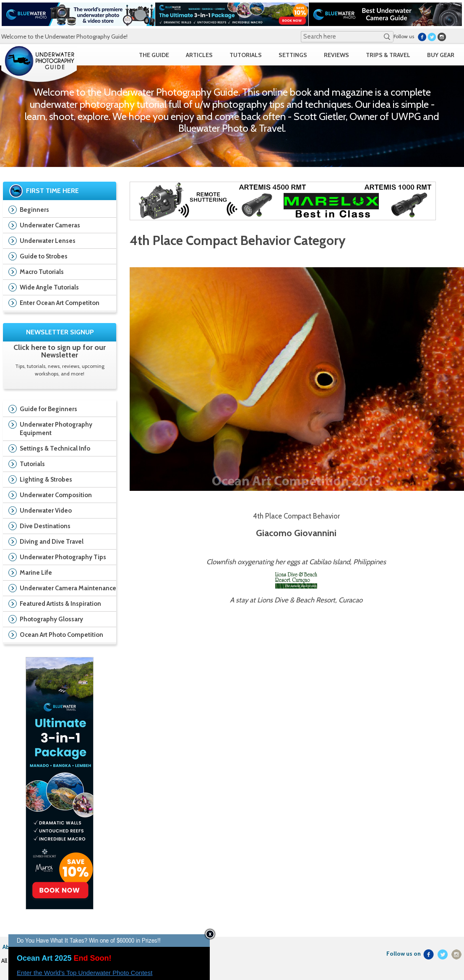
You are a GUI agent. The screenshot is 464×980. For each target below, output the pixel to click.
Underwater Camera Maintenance (60, 589)
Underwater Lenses (48, 241)
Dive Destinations (57, 527)
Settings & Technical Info (57, 449)
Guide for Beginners (57, 410)
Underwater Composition (57, 496)
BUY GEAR (441, 55)
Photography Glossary (51, 619)
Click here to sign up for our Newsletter (60, 351)
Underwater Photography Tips (57, 558)
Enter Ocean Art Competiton (60, 303)
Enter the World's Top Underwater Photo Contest (85, 973)
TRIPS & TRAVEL (388, 55)
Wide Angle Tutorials (49, 287)
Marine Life (57, 573)
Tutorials (57, 465)
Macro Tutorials (42, 272)
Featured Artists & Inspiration (57, 605)
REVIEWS (336, 55)
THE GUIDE (154, 55)
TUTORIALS (246, 55)
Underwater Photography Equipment (57, 429)
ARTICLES (199, 55)
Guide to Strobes (44, 256)
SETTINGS (293, 55)
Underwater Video (57, 511)
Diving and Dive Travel (57, 542)
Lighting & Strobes (57, 480)
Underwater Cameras (50, 225)
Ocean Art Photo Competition (57, 636)
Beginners (34, 210)
